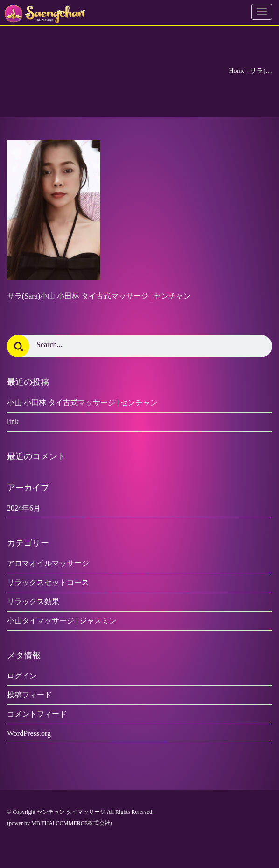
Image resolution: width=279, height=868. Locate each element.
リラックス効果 (33, 601)
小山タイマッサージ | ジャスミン (62, 621)
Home (237, 71)
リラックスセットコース (48, 582)
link (13, 422)
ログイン (22, 676)
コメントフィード (37, 714)
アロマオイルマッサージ (48, 563)
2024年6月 (24, 508)
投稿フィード (29, 695)
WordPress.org (29, 733)
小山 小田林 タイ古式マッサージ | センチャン (82, 402)
